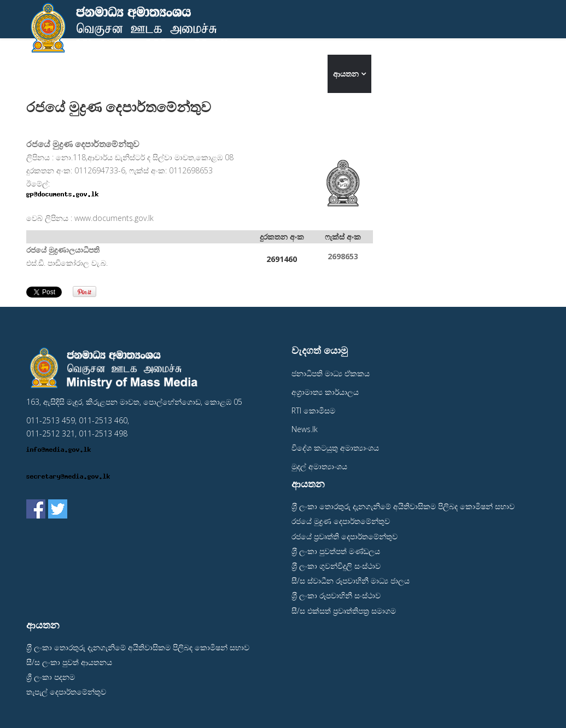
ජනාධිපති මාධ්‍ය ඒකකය (331, 373)
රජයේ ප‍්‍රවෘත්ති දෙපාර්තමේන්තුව (345, 536)
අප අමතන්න (399, 74)
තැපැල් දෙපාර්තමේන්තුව (66, 692)
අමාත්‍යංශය (296, 74)
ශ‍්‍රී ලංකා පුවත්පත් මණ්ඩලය (336, 551)
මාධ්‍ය (449, 74)
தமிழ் (527, 74)
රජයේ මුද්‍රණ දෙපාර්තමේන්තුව (341, 521)
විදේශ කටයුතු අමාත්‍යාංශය (335, 448)
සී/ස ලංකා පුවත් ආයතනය (69, 662)
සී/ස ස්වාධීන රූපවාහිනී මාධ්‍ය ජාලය (351, 581)
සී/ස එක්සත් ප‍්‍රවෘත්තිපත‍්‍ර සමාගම (344, 611)
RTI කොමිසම (313, 410)
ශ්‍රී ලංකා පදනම (51, 677)
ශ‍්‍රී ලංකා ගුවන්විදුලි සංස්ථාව (336, 566)
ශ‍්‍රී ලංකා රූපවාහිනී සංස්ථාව (336, 595)
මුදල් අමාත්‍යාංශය (319, 466)
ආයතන (346, 74)
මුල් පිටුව (252, 74)
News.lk (305, 429)
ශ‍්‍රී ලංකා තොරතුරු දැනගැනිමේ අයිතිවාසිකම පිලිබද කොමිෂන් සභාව (403, 506)
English (491, 74)
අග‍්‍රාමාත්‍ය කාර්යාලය (325, 392)
